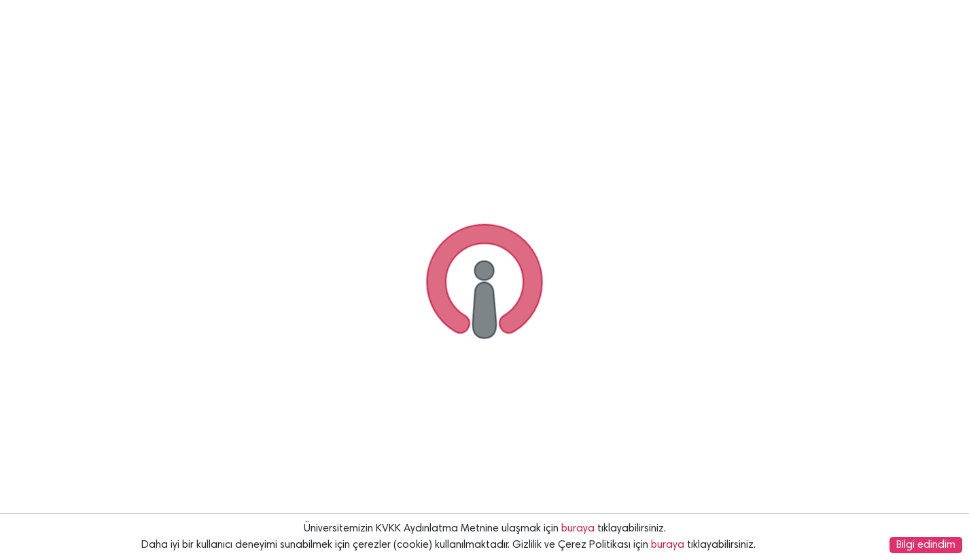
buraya (578, 529)
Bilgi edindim (926, 545)
